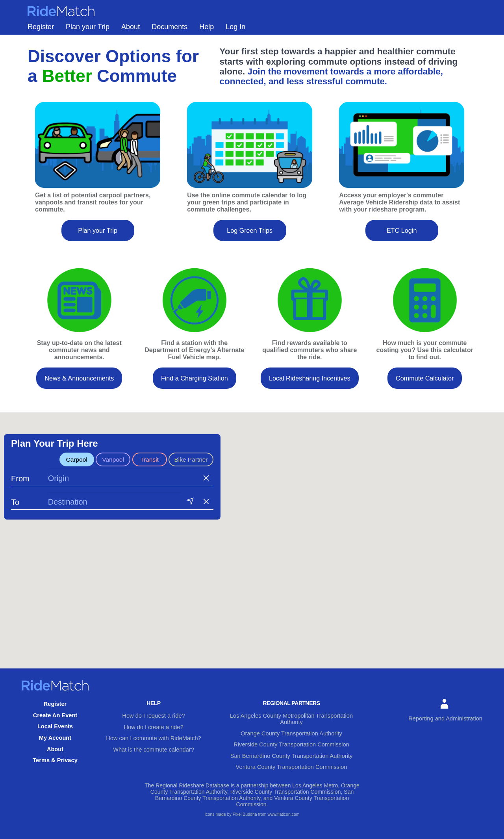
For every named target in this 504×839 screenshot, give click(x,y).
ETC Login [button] (402, 236)
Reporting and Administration (447, 716)
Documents (170, 33)
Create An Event (55, 720)
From (20, 485)
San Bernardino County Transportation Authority (291, 752)
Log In (235, 33)
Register (41, 33)
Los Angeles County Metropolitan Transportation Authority (291, 721)
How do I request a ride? (154, 721)
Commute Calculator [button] (425, 384)
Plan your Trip (88, 33)
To (15, 509)
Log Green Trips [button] (250, 236)
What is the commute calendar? (154, 752)
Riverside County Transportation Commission (292, 741)
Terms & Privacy (55, 761)
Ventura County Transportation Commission (292, 762)
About (131, 33)
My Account (55, 740)
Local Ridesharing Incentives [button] (310, 384)
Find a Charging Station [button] (195, 384)
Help (207, 33)
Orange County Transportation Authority (292, 731)
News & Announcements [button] (79, 384)
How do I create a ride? (154, 731)
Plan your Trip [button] (98, 236)
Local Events (55, 730)
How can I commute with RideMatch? (153, 741)
